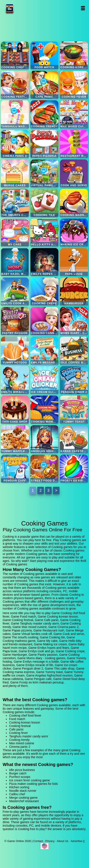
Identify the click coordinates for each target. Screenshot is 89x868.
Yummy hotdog (15, 351)
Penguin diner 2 (74, 380)
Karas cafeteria (74, 439)
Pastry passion (15, 321)
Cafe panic (44, 85)
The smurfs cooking (15, 203)
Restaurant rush (74, 144)
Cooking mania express (44, 410)
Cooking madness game (74, 203)
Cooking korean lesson (74, 55)
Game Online (23, 8)
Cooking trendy (44, 114)
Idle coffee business (74, 351)
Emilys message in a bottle (44, 351)
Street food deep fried (44, 469)
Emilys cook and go (15, 291)
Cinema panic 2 (15, 144)
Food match (44, 55)
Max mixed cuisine (74, 114)
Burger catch (18, 773)
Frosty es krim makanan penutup (74, 469)
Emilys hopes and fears (44, 262)
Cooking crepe (44, 291)
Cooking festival (15, 85)
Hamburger (74, 291)
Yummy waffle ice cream (15, 439)
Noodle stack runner (23, 791)
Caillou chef (17, 794)
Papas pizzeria (44, 144)
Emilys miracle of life (15, 380)
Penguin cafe (15, 469)
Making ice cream (74, 233)
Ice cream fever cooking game (30, 780)
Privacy (50, 841)
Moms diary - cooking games (74, 321)
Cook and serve (74, 173)
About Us (63, 841)
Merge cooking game (23, 798)
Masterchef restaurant (24, 801)
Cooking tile (44, 203)
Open (83, 8)
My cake (15, 233)
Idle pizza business (22, 770)
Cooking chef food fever (15, 55)
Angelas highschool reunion (44, 439)
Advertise (76, 841)
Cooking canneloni (44, 321)
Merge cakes (15, 173)
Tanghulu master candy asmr (15, 114)
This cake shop (15, 410)
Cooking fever (74, 85)
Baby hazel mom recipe (15, 262)
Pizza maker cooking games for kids (33, 784)
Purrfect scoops (20, 777)
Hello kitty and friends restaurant (44, 233)
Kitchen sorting (19, 787)
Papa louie (74, 262)
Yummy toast (74, 410)
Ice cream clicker (44, 380)
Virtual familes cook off (44, 173)
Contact (38, 841)
